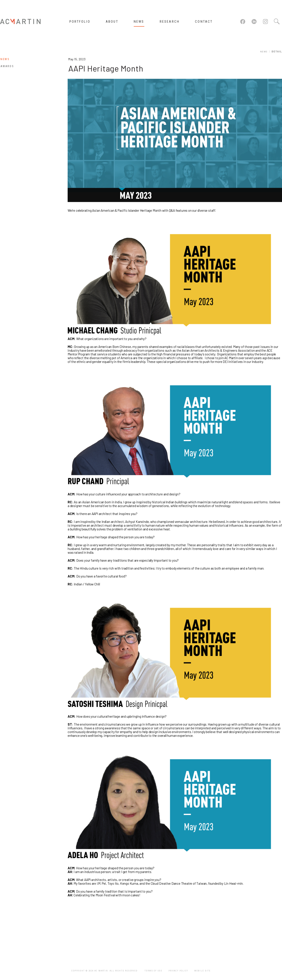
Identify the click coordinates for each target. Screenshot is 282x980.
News (264, 51)
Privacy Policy (178, 971)
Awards (7, 66)
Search (276, 22)
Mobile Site (202, 971)
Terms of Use (153, 971)
